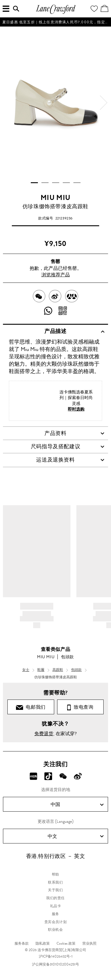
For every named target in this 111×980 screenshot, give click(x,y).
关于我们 (55, 890)
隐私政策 (43, 943)
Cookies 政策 (66, 943)
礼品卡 (56, 906)
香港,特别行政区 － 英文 (56, 856)
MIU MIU (55, 198)
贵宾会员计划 (56, 922)
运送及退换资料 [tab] (70, 460)
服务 (55, 914)
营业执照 (89, 943)
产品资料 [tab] (74, 433)
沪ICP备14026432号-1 (56, 956)
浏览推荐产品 (56, 275)
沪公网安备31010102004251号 (55, 964)
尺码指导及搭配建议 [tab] (68, 447)
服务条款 (22, 943)
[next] (104, 103)
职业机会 (55, 930)
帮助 (55, 874)
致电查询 (80, 707)
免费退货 (44, 734)
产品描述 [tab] (74, 331)
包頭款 (67, 657)
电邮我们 (31, 707)
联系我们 (55, 882)
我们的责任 (55, 898)
